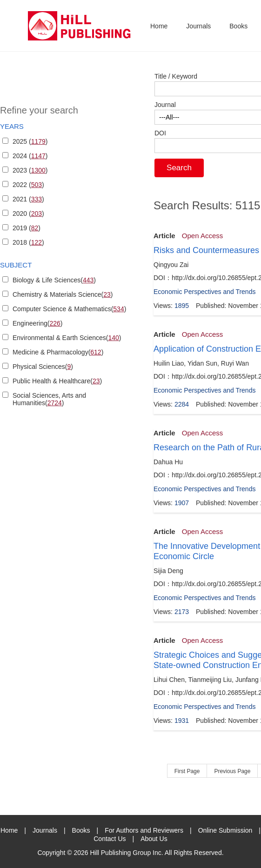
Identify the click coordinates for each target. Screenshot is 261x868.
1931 (182, 721)
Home (159, 26)
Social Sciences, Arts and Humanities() (49, 399)
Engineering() (37, 323)
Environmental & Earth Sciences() (67, 338)
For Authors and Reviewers (144, 830)
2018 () (28, 242)
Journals (198, 26)
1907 (182, 503)
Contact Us (110, 839)
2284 (182, 404)
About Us (154, 839)
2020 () (28, 214)
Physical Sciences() (43, 367)
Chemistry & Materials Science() (63, 294)
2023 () (30, 170)
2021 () (28, 199)
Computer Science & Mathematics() (69, 309)
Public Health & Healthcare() (57, 381)
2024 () (30, 156)
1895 (182, 306)
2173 (182, 612)
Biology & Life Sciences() (54, 280)
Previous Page (232, 771)
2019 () (27, 228)
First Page (187, 771)
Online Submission (225, 830)
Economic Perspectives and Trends (204, 292)
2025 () (30, 141)
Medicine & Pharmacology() (58, 352)
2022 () (28, 185)
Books (238, 26)
